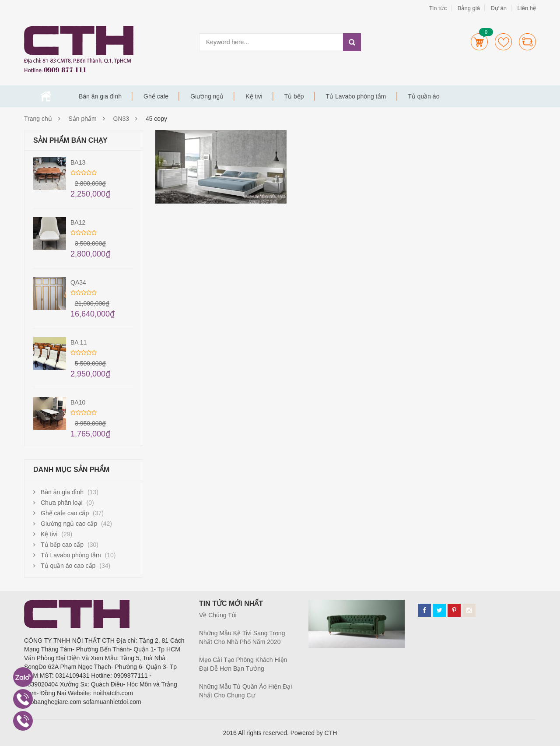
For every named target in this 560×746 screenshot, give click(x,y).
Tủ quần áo (423, 96)
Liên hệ (527, 8)
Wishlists (503, 42)
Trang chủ (46, 96)
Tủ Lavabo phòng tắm (356, 96)
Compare (527, 42)
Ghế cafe (156, 96)
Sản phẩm (83, 119)
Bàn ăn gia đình (100, 96)
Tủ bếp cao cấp (62, 545)
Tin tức (438, 8)
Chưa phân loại (62, 503)
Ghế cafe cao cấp (65, 513)
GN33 (121, 119)
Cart (479, 42)
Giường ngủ (207, 96)
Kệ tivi (254, 96)
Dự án (498, 8)
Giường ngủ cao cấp (69, 524)
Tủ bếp (294, 96)
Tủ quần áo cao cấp (68, 566)
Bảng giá (469, 8)
